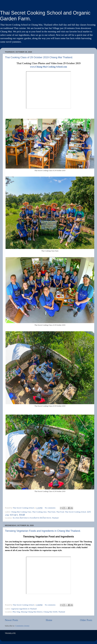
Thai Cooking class (39, 512)
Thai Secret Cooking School (76, 512)
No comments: (51, 508)
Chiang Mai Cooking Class (21, 512)
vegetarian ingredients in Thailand (24, 609)
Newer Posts (11, 620)
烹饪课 (22, 515)
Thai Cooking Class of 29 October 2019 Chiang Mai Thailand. (39, 57)
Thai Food (60, 512)
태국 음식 (14, 515)
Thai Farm (51, 512)
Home (49, 620)
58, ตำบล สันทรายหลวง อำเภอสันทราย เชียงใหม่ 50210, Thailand (36, 518)
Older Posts (86, 620)
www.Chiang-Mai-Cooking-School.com (49, 67)
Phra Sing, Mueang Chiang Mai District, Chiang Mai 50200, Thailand (39, 612)
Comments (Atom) (22, 626)
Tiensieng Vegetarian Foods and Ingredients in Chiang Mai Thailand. (43, 531)
